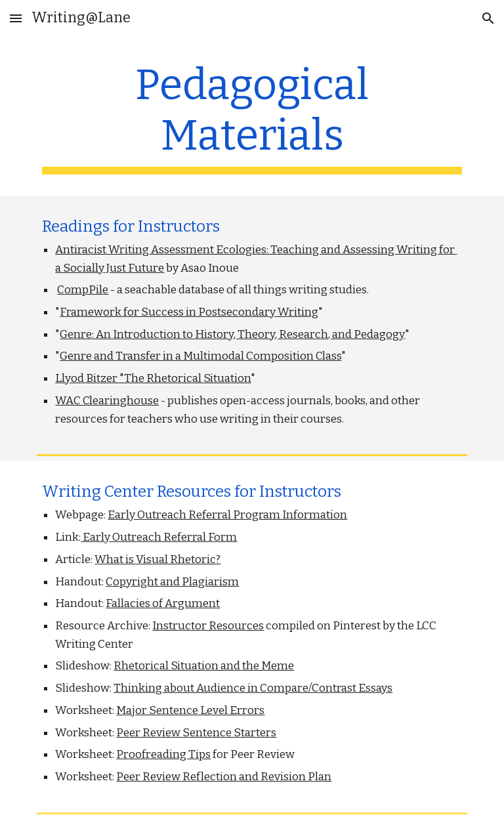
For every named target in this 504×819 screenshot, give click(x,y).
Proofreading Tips (163, 754)
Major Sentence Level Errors (190, 710)
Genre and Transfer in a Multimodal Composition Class (200, 356)
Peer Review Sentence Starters (196, 733)
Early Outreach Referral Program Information (227, 515)
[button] (16, 18)
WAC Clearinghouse (107, 401)
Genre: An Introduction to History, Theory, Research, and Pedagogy (232, 334)
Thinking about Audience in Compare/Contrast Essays (253, 688)
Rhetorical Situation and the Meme (204, 666)
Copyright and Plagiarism (172, 582)
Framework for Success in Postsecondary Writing (189, 312)
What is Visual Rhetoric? (157, 559)
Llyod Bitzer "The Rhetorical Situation (153, 378)
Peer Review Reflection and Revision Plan (224, 777)
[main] (252, 117)
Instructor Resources (208, 626)
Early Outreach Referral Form (159, 537)
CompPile (83, 290)
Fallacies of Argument (163, 603)
